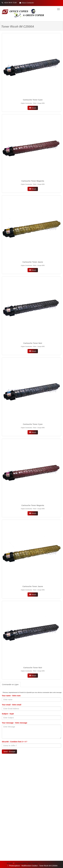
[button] (27, 3)
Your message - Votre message (15, 723)
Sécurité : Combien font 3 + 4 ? (15, 742)
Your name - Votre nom (11, 696)
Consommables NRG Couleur (26, 863)
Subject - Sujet (8, 714)
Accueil (10, 863)
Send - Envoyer (9, 752)
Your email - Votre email (12, 705)
